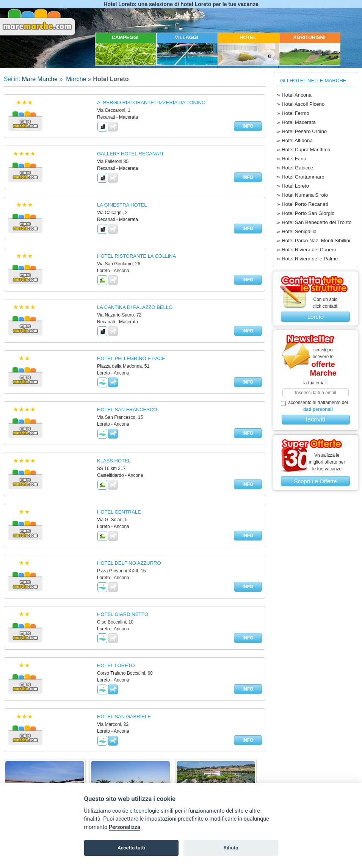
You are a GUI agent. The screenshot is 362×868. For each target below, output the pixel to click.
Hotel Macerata (296, 122)
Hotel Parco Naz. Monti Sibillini (314, 241)
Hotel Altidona (295, 141)
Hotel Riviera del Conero (307, 250)
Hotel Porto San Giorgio (306, 213)
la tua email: (316, 383)
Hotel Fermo (293, 113)
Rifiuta (231, 848)
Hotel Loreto (293, 186)
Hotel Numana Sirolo (302, 195)
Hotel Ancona (294, 95)
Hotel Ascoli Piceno (301, 104)
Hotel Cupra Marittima (304, 150)
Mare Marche (40, 79)
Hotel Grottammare (301, 177)
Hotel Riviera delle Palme (307, 259)
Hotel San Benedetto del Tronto (314, 222)
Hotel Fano (292, 159)
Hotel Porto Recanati (302, 204)
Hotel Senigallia (297, 232)
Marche (75, 79)
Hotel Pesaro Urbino (302, 132)
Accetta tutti (131, 848)
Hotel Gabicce (295, 168)
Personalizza (125, 827)
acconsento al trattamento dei (314, 406)
